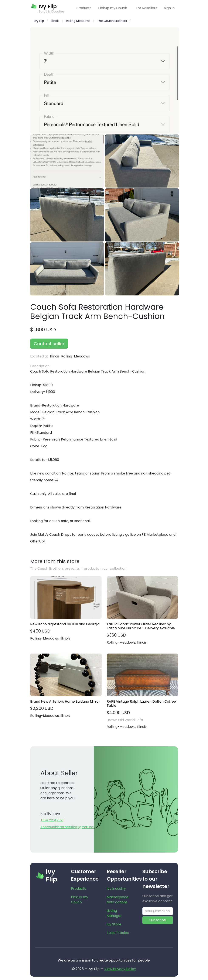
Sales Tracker (118, 933)
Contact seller (49, 344)
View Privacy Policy (120, 969)
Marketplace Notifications (117, 900)
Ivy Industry (116, 889)
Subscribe (158, 920)
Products (84, 8)
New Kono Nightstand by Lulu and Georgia (65, 624)
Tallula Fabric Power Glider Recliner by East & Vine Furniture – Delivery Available (141, 626)
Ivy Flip (39, 21)
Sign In (169, 8)
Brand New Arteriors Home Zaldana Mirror (65, 701)
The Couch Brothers (112, 21)
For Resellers (146, 8)
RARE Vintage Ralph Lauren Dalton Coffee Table (141, 703)
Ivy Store (114, 924)
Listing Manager (114, 913)
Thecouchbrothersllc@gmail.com (69, 827)
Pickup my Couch (113, 8)
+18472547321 (52, 820)
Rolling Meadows (78, 21)
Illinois (55, 21)
